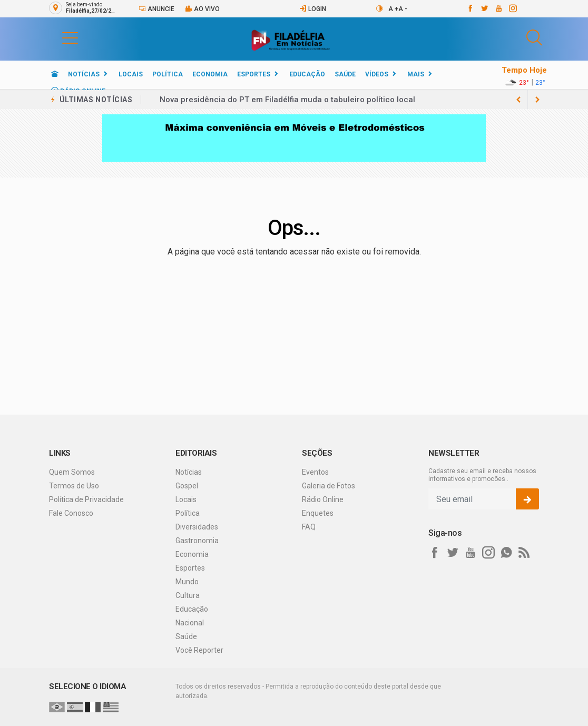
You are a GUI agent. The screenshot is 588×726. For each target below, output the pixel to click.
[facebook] (470, 8)
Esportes (254, 74)
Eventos (315, 472)
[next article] (518, 100)
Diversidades (197, 527)
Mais (416, 74)
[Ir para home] (55, 74)
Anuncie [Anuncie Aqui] (156, 9)
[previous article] (537, 100)
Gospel (187, 486)
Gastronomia (197, 541)
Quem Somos (72, 472)
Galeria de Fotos (329, 486)
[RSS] (524, 553)
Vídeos (377, 74)
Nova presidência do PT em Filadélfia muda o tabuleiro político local (287, 100)
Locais (131, 74)
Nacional (190, 623)
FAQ (309, 527)
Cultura (188, 595)
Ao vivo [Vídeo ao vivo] (202, 9)
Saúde (345, 74)
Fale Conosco (71, 513)
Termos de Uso (74, 486)
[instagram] (512, 8)
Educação (307, 74)
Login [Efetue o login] (313, 9)
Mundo (187, 582)
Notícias (84, 74)
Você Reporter (199, 650)
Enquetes (318, 513)
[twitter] (484, 8)
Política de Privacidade (86, 499)
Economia (210, 74)
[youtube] (498, 8)
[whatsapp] (506, 553)
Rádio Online (323, 499)
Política (168, 74)
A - (403, 9)
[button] (60, 37)
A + (393, 9)
